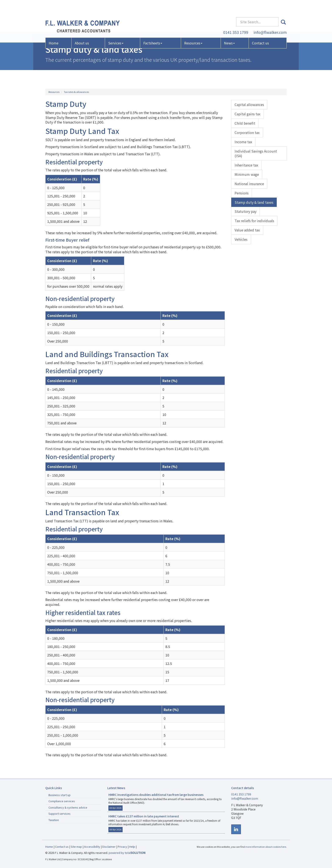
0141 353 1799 (236, 20)
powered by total (127, 853)
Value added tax (247, 230)
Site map (76, 847)
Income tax (243, 142)
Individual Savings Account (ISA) (256, 153)
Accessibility (92, 847)
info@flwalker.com (270, 20)
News (229, 30)
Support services (59, 814)
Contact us (260, 30)
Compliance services (62, 801)
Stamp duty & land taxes (254, 202)
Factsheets (153, 30)
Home (54, 30)
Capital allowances (249, 105)
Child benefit (245, 123)
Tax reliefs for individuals (254, 221)
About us (82, 30)
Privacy (122, 847)
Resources (193, 30)
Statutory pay (246, 211)
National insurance (249, 184)
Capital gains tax (248, 114)
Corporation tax (247, 132)
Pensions (242, 193)
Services (116, 30)
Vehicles (241, 239)
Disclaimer (109, 847)
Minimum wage (247, 174)
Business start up (59, 795)
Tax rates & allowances (76, 92)
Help (132, 847)
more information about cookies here (266, 847)
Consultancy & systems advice (68, 807)
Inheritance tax (246, 165)
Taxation (54, 820)
